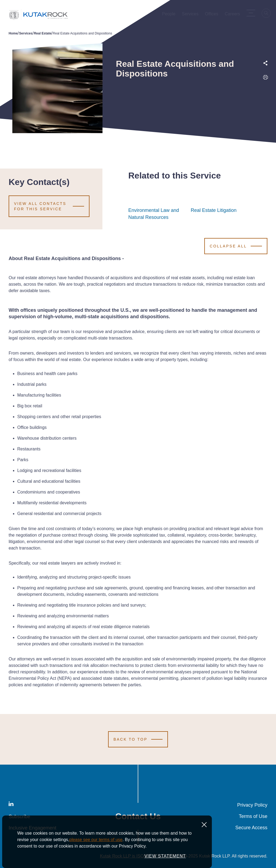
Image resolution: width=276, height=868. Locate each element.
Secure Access (251, 828)
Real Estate (43, 33)
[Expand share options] (265, 63)
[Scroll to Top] (138, 739)
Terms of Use (253, 816)
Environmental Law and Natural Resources (157, 214)
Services (26, 33)
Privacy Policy (252, 805)
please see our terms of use (96, 860)
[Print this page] (265, 78)
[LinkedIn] (11, 805)
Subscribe (19, 817)
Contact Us (138, 816)
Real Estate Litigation (213, 210)
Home (13, 33)
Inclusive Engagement (32, 828)
